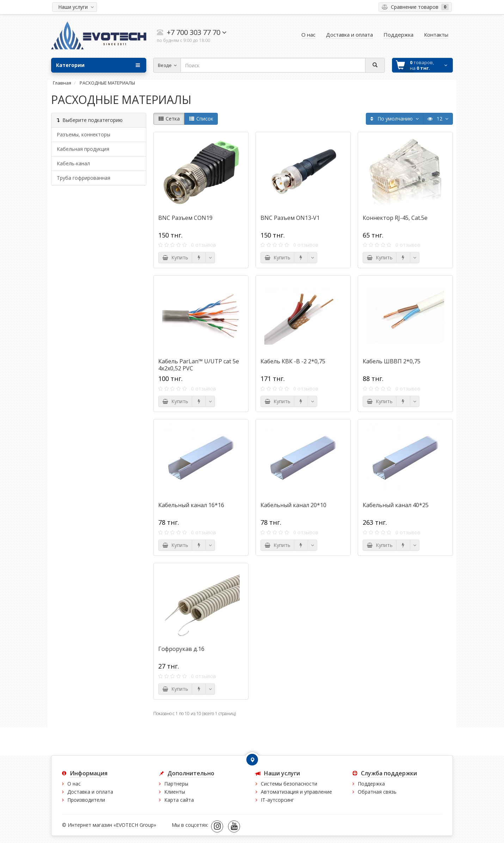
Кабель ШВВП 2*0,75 (392, 361)
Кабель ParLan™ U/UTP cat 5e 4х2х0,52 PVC (199, 365)
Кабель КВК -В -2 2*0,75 (293, 361)
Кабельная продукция (83, 149)
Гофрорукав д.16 (181, 649)
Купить (175, 257)
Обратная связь (377, 792)
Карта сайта (179, 800)
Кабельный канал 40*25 (396, 505)
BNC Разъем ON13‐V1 (290, 218)
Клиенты (175, 792)
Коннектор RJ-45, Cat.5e (395, 218)
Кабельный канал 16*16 (191, 505)
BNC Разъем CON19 (185, 218)
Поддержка (371, 784)
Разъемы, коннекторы (84, 134)
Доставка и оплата (90, 792)
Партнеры (176, 784)
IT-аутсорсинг (277, 800)
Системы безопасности (289, 784)
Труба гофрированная (84, 178)
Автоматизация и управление (296, 792)
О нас (74, 784)
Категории (98, 65)
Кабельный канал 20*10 (293, 505)
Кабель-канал (73, 163)
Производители (86, 800)
